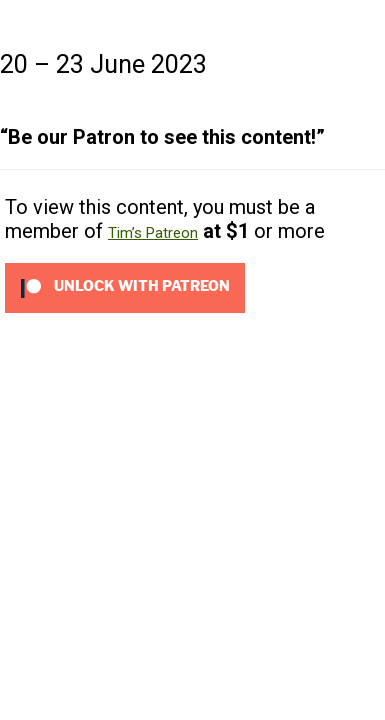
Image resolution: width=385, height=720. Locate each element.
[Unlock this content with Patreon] (125, 287)
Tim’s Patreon (153, 233)
